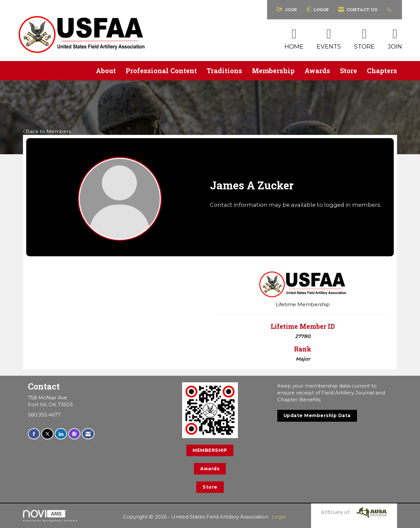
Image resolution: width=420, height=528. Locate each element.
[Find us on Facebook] (34, 434)
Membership (273, 71)
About (106, 71)
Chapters (382, 71)
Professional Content (161, 71)
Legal (279, 517)
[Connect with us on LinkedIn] (61, 434)
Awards (317, 71)
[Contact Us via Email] (88, 434)
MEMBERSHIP (210, 450)
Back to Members (47, 131)
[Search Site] (390, 10)
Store (348, 71)
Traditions (224, 71)
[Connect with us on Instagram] (74, 434)
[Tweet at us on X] (47, 434)
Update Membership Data (317, 415)
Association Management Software (50, 516)
